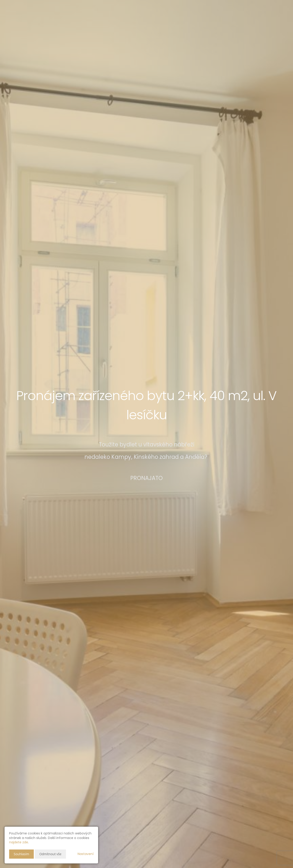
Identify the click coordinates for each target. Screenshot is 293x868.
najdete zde (19, 842)
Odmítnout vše (50, 854)
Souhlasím (21, 854)
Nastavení (86, 854)
